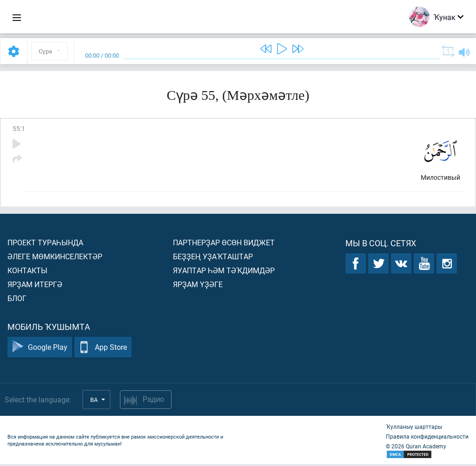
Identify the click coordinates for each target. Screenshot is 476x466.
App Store (103, 349)
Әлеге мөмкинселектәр (55, 258)
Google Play (40, 349)
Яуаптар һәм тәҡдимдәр (224, 272)
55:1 (19, 128)
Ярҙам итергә (35, 286)
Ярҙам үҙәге (198, 286)
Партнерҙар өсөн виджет (224, 244)
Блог (17, 300)
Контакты (27, 272)
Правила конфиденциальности (427, 438)
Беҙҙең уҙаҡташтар (213, 258)
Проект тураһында (45, 244)
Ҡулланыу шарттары (414, 428)
